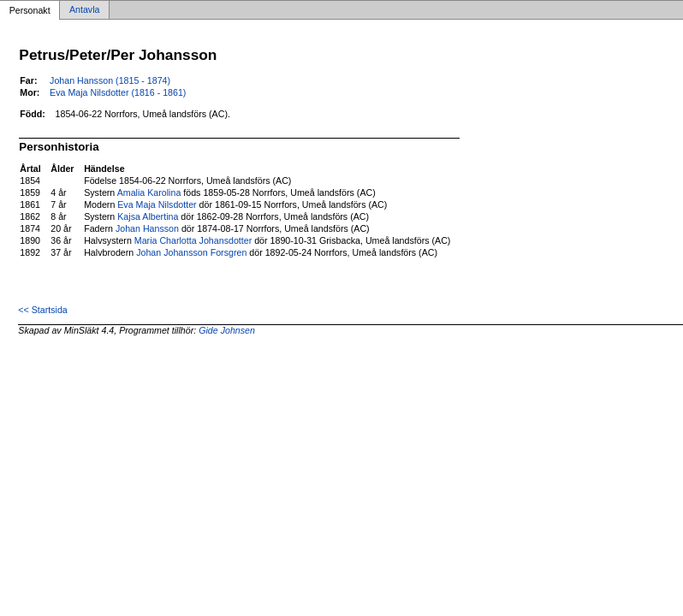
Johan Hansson (147, 228)
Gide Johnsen (227, 330)
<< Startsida (42, 310)
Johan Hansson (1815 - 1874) (110, 80)
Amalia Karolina (149, 192)
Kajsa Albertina (148, 216)
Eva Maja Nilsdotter (157, 204)
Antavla (85, 10)
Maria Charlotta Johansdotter (193, 240)
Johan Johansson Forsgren (191, 252)
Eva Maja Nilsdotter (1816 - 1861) (118, 92)
